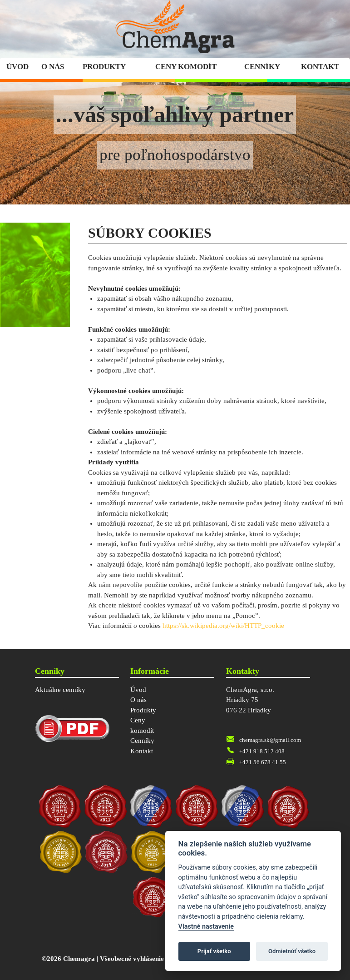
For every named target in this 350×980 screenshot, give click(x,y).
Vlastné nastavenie (206, 927)
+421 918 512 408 (262, 751)
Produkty (104, 67)
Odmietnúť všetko (292, 951)
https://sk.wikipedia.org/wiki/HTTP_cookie (223, 626)
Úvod (17, 67)
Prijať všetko (214, 951)
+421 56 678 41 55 (263, 762)
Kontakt (320, 67)
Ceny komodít (186, 67)
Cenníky (262, 67)
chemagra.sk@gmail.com (270, 740)
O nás (53, 67)
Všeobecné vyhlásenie (132, 959)
